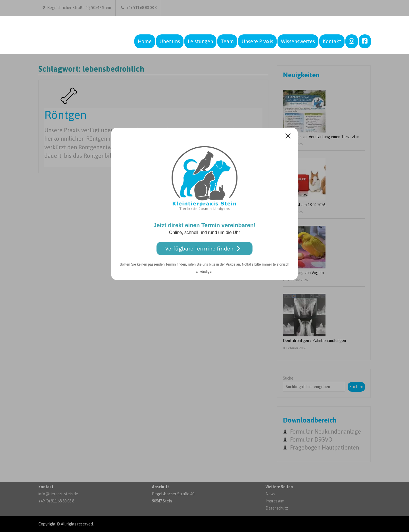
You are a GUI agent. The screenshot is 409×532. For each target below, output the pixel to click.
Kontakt (332, 41)
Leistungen (200, 41)
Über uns (170, 41)
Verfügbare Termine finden (204, 249)
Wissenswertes (298, 41)
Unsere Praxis (257, 41)
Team (227, 41)
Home (145, 41)
